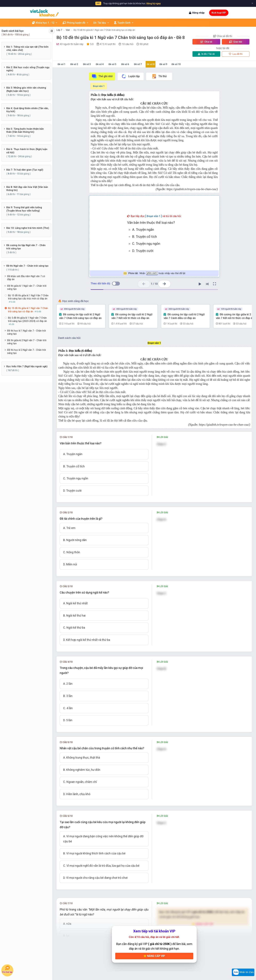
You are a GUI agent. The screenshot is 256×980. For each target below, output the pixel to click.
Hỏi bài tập (7, 970)
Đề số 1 (61, 64)
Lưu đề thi (236, 54)
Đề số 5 (112, 64)
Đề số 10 (176, 64)
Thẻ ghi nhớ (102, 76)
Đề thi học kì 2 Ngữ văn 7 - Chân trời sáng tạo (27, 352)
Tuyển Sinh (124, 23)
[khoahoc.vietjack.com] (44, 13)
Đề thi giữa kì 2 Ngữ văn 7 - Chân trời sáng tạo (27, 342)
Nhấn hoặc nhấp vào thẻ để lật (154, 273)
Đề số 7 (138, 64)
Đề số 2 (74, 64)
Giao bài (236, 42)
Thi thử (159, 76)
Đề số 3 (87, 64)
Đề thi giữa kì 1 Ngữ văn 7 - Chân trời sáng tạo (27, 287)
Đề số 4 (100, 64)
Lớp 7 (59, 30)
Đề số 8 (151, 64)
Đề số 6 (125, 64)
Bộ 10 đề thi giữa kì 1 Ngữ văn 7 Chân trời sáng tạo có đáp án (104, 30)
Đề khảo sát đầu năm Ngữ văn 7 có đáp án (26, 278)
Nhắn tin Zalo (243, 972)
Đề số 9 (163, 64)
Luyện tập (131, 76)
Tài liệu (101, 23)
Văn (68, 30)
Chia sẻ (206, 42)
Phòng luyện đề (76, 23)
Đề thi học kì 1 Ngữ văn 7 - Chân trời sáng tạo (27, 332)
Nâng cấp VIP (154, 956)
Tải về (206, 54)
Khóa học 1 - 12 (45, 23)
